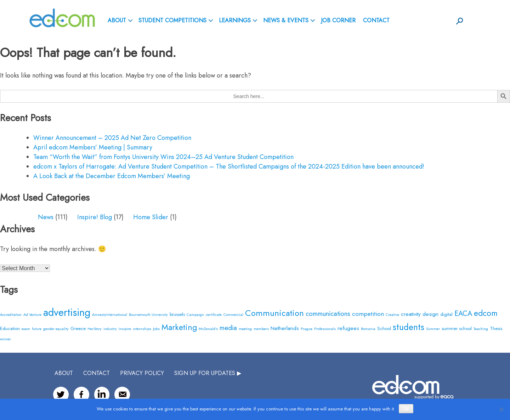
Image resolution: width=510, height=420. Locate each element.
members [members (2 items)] (261, 329)
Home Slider (151, 217)
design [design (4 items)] (430, 314)
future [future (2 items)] (37, 329)
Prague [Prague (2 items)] (307, 329)
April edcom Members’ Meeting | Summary (93, 147)
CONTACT (97, 373)
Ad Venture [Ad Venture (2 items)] (32, 315)
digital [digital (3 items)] (446, 314)
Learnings (235, 20)
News (46, 217)
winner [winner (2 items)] (5, 339)
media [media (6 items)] (228, 328)
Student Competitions (172, 20)
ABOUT (117, 20)
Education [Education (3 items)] (10, 328)
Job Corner (338, 20)
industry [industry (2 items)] (110, 329)
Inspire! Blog (95, 217)
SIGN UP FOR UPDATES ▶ (208, 373)
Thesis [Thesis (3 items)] (496, 328)
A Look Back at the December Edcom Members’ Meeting (112, 176)
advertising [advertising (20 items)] (67, 312)
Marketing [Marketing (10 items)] (179, 327)
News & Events (286, 20)
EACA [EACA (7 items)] (463, 314)
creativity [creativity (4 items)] (411, 314)
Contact (376, 20)
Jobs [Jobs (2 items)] (156, 329)
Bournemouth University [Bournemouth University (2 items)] (148, 315)
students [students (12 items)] (409, 327)
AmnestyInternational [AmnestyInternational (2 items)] (110, 315)
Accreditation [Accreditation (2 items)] (11, 315)
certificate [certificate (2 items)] (214, 315)
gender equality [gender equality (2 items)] (56, 329)
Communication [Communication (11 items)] (274, 313)
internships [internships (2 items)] (142, 329)
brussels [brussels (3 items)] (177, 314)
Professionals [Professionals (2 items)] (325, 329)
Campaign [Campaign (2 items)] (195, 315)
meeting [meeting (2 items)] (245, 329)
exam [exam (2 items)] (26, 329)
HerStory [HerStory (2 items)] (95, 329)
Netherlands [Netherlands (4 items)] (285, 328)
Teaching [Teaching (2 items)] (481, 329)
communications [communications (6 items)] (328, 314)
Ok (406, 409)
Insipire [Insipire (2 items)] (125, 329)
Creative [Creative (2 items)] (392, 315)
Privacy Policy (142, 373)
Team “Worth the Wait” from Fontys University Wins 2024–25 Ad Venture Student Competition (163, 157)
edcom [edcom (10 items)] (486, 313)
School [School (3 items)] (384, 328)
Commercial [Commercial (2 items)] (233, 315)
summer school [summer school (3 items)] (457, 328)
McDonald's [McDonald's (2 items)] (208, 329)
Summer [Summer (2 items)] (433, 329)
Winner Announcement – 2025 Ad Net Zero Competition (112, 138)
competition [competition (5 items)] (368, 314)
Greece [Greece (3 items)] (78, 328)
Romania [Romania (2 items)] (368, 329)
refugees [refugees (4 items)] (348, 328)
